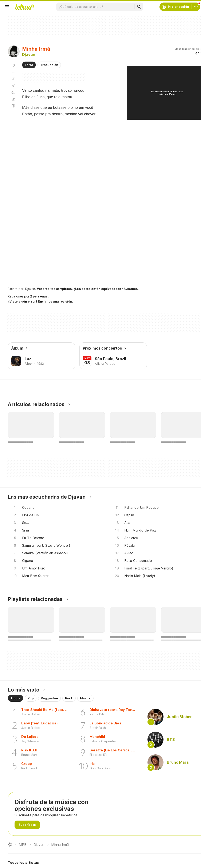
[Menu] (7, 7)
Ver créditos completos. (55, 289)
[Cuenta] (196, 7)
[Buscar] (139, 7)
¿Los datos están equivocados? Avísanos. (106, 289)
